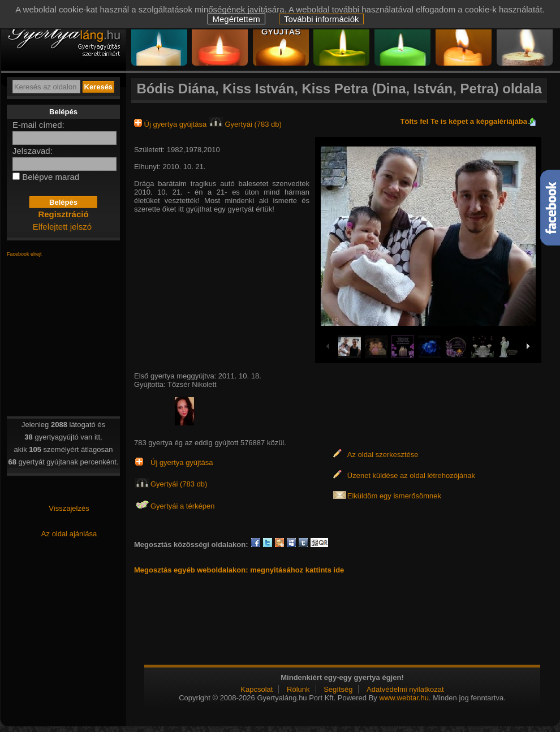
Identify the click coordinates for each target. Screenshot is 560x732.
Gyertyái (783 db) (245, 124)
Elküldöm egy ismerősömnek (394, 496)
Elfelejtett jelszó (62, 227)
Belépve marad (51, 177)
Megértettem (236, 19)
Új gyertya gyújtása (171, 124)
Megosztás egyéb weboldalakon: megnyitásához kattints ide (239, 570)
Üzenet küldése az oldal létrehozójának (411, 475)
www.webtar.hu (404, 698)
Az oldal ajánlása (69, 534)
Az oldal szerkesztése (383, 455)
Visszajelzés (69, 508)
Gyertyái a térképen (182, 506)
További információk (322, 19)
